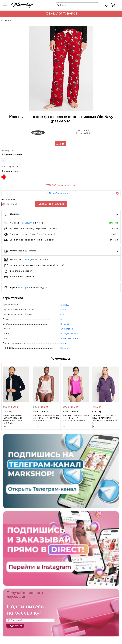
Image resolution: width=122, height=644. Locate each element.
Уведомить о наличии (51, 204)
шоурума (30, 223)
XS (5, 427)
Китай (63, 310)
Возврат (25, 288)
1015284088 (83, 133)
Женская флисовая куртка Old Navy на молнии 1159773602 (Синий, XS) (12, 419)
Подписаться (15, 626)
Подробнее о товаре (58, 193)
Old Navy (65, 305)
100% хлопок (67, 329)
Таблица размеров (64, 185)
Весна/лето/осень (69, 334)
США (63, 314)
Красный (4, 177)
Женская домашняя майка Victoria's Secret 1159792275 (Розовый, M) (76, 418)
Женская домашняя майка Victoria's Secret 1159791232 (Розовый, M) (46, 418)
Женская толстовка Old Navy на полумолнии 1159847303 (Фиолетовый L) (105, 419)
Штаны (64, 343)
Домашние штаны (69, 338)
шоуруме (29, 260)
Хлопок (64, 348)
